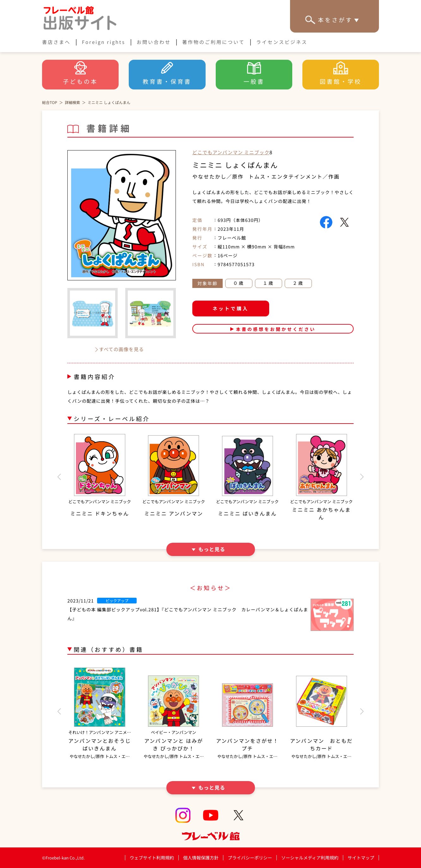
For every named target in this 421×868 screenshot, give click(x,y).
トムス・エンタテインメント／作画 (294, 176)
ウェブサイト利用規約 (152, 858)
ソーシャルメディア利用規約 (310, 858)
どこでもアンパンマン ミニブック (231, 152)
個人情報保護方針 (201, 858)
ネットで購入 (231, 308)
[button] (59, 477)
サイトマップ (361, 858)
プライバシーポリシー (250, 858)
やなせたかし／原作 (218, 176)
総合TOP (50, 102)
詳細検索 (72, 102)
